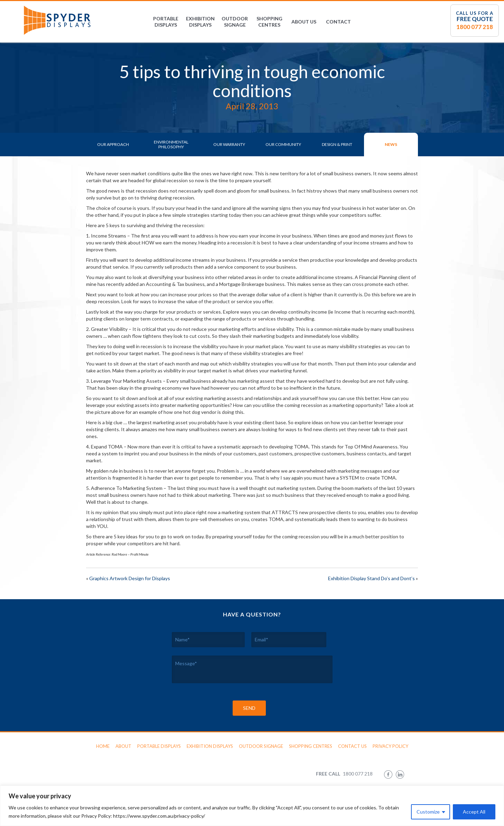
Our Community (283, 144)
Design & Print (337, 144)
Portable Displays (166, 22)
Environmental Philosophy (171, 144)
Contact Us (352, 746)
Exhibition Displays (200, 22)
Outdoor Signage (235, 22)
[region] (252, 806)
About (123, 746)
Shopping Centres (269, 22)
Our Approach (113, 144)
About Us (304, 22)
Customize (428, 812)
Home (103, 746)
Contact (338, 22)
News (391, 144)
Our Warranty (229, 144)
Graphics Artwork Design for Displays (130, 578)
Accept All (474, 812)
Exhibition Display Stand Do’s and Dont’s (371, 578)
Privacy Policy (390, 746)
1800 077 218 (475, 27)
